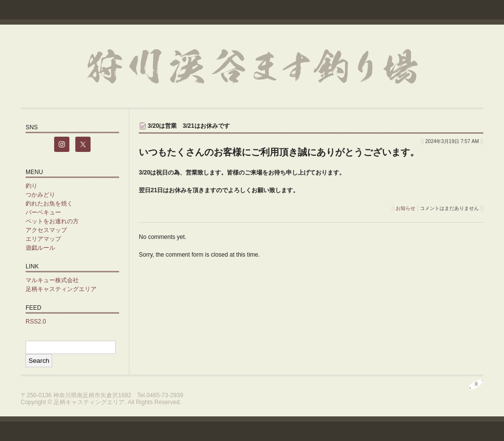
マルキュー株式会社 (52, 280)
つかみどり (40, 195)
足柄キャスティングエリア (61, 289)
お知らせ (406, 208)
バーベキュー (43, 212)
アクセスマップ (46, 230)
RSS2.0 (36, 322)
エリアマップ (43, 239)
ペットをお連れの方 (52, 221)
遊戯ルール (40, 248)
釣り (31, 186)
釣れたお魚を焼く (49, 204)
